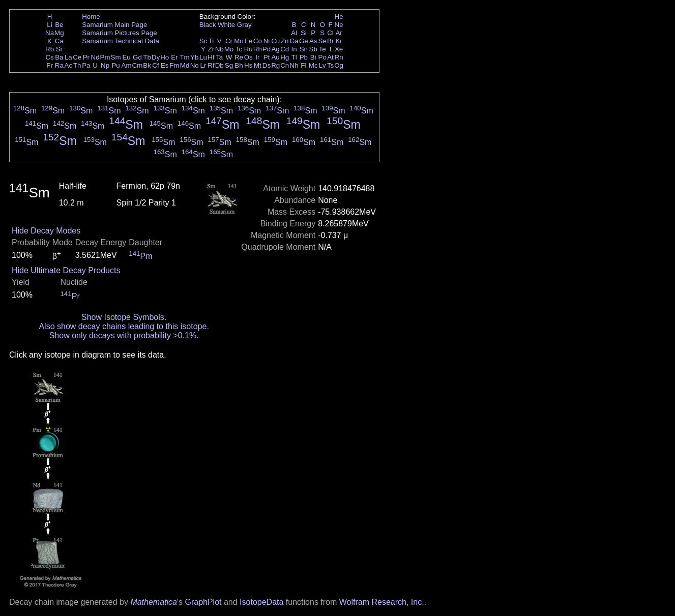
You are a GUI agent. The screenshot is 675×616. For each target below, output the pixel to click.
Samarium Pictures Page (119, 33)
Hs (248, 65)
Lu (203, 57)
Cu (275, 41)
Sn (304, 49)
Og (339, 65)
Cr (229, 41)
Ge (304, 41)
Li (49, 25)
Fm (174, 65)
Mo (229, 49)
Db (219, 65)
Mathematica (154, 602)
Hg (285, 57)
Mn (239, 41)
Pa (86, 65)
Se (322, 41)
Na (50, 33)
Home (91, 17)
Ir (257, 57)
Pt (267, 57)
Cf (155, 65)
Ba (59, 57)
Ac (69, 65)
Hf (211, 57)
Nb (219, 49)
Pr (86, 57)
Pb (304, 57)
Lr (203, 65)
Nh (294, 65)
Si (304, 33)
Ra (59, 65)
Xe (339, 49)
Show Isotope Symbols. (124, 317)
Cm (138, 65)
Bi (313, 57)
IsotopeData (261, 602)
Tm (184, 57)
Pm (105, 57)
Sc (203, 41)
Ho (165, 57)
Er (174, 57)
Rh (258, 49)
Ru (248, 49)
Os (248, 57)
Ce (77, 57)
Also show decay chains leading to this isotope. (124, 326)
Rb (50, 49)
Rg (275, 65)
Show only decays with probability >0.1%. (124, 335)
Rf (211, 65)
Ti (211, 41)
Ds (267, 65)
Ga (294, 41)
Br (330, 41)
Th (77, 65)
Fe (248, 41)
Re (239, 57)
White (226, 25)
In (294, 49)
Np (105, 65)
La (68, 57)
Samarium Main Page (114, 25)
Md (185, 65)
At (330, 57)
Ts (330, 65)
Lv (322, 65)
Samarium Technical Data (121, 41)
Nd (95, 57)
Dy (156, 57)
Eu (126, 57)
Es (165, 65)
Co (258, 41)
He (339, 17)
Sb (313, 49)
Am (127, 65)
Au (275, 57)
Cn (285, 65)
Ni (267, 41)
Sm (116, 57)
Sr (59, 49)
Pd (267, 49)
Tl (294, 57)
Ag (275, 49)
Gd (137, 57)
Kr (339, 41)
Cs (49, 57)
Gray (244, 25)
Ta (219, 57)
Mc (313, 65)
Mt (258, 65)
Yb (194, 57)
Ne (339, 25)
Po (322, 57)
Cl (330, 33)
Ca (59, 41)
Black (208, 25)
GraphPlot (203, 602)
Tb (147, 57)
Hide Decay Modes (46, 231)
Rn (339, 57)
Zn (285, 41)
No (195, 65)
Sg (229, 65)
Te (322, 49)
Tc (239, 49)
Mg (59, 33)
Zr (211, 49)
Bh (239, 65)
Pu (115, 65)
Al (294, 33)
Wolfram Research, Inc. (382, 602)
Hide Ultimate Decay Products (66, 270)
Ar (339, 33)
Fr (50, 65)
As (313, 41)
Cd (285, 49)
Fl (303, 65)
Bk (147, 65)
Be (59, 25)
